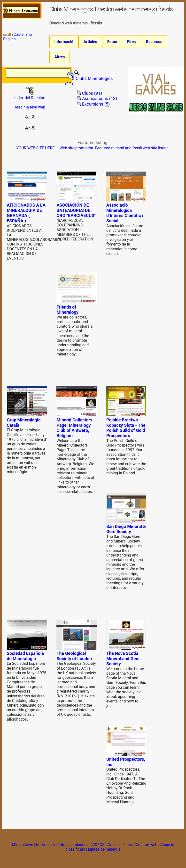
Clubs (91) (92, 95)
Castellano (23, 34)
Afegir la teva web (30, 109)
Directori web (146, 847)
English (9, 39)
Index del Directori (30, 98)
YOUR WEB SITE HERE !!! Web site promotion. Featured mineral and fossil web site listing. (93, 150)
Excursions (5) (96, 106)
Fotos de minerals (73, 847)
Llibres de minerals (104, 851)
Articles (90, 42)
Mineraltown (23, 847)
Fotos (112, 42)
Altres (60, 58)
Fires (132, 42)
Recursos (154, 42)
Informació (64, 42)
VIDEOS (98, 847)
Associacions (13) (100, 101)
